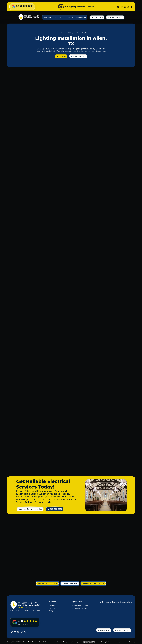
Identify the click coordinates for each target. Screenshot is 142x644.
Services (52, 608)
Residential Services (80, 608)
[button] (48, 17)
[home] (29, 17)
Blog (51, 611)
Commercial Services (80, 606)
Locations (68, 17)
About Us (53, 606)
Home (57, 33)
